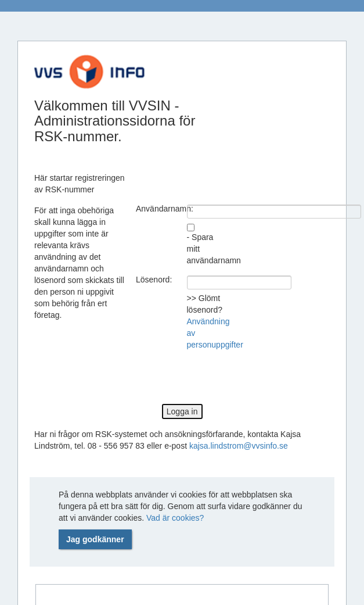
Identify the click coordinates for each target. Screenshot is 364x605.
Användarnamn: (157, 209)
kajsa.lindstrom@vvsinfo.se (239, 446)
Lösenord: (154, 280)
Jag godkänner (95, 539)
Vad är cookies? (175, 518)
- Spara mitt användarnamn (208, 249)
